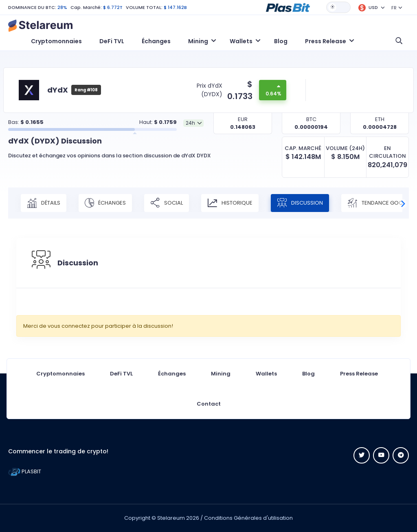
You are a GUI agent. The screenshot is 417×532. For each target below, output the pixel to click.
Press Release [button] (326, 41)
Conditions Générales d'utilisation (248, 518)
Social (167, 203)
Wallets (266, 374)
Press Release (359, 374)
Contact (209, 404)
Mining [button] (198, 41)
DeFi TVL (112, 41)
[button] (288, 7)
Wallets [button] (241, 41)
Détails (44, 203)
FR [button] (394, 8)
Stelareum (171, 518)
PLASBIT (25, 471)
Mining (221, 374)
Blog (281, 41)
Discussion (300, 203)
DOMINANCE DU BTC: (32, 7)
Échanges (156, 41)
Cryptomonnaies (56, 41)
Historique (230, 203)
